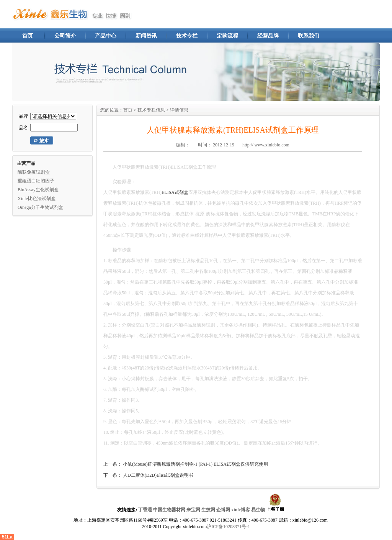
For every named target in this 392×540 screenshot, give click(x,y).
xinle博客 (241, 510)
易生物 (258, 510)
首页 (28, 36)
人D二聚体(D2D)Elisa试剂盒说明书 (158, 475)
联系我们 (309, 36)
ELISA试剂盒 (175, 192)
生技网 (208, 510)
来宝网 (193, 510)
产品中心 (106, 36)
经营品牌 (268, 36)
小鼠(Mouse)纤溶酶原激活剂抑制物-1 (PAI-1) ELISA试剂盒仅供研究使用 (195, 464)
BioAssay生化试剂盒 (38, 190)
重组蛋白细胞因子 (36, 181)
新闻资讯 (146, 36)
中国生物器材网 (169, 510)
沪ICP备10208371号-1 (228, 527)
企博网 (223, 510)
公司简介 (65, 36)
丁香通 (145, 510)
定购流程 (227, 36)
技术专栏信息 (151, 110)
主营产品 (26, 163)
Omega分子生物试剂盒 (40, 207)
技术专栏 (187, 36)
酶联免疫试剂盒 (34, 172)
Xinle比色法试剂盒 (37, 199)
